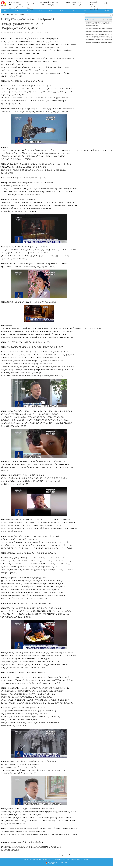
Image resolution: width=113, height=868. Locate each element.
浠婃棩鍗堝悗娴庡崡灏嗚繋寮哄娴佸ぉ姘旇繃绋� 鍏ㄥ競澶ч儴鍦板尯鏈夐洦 (99, 23)
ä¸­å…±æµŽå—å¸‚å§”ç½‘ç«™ (95, 3)
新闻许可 (27, 860)
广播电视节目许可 (60, 860)
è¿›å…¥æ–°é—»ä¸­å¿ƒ (107, 19)
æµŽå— (17, 11)
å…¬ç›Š (79, 5)
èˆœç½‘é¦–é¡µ (6, 15)
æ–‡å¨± (62, 11)
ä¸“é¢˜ (33, 3)
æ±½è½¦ (74, 2)
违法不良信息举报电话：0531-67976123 (78, 860)
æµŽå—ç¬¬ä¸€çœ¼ (19, 3)
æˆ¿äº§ (68, 2)
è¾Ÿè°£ (52, 2)
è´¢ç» (68, 5)
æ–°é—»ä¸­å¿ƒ (12, 3)
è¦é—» (28, 3)
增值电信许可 (34, 860)
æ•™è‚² (56, 5)
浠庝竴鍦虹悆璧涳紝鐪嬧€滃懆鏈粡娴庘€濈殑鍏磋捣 (99, 31)
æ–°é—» (6, 11)
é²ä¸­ (79, 2)
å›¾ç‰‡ (51, 5)
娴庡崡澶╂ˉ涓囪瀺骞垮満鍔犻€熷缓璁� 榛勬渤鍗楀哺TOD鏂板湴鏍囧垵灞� (99, 37)
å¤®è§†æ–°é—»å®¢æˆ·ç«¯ (26, 33)
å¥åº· (57, 2)
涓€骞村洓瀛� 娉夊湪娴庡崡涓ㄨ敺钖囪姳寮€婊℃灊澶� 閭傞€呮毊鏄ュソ (99, 40)
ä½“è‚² (73, 11)
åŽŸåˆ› (29, 8)
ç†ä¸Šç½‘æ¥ (44, 5)
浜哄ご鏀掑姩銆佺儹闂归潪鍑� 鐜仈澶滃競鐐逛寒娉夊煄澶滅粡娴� (99, 29)
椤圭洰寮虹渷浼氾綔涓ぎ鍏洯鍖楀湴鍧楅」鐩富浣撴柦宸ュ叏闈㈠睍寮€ (99, 35)
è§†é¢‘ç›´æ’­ (12, 8)
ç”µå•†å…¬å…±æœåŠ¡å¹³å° (95, 8)
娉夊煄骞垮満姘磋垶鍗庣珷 (93, 26)
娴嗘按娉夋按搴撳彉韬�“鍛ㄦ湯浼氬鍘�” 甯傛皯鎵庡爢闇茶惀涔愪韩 (99, 43)
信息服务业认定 (50, 860)
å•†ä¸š (73, 5)
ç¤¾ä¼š (51, 11)
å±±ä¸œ (32, 8)
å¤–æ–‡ (106, 8)
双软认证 (41, 860)
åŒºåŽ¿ (106, 3)
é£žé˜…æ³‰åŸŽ (44, 2)
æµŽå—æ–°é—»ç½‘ (19, 8)
